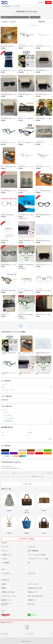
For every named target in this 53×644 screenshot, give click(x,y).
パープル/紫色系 (18, 453)
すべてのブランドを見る (26, 539)
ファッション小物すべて (28, 418)
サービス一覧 (4, 634)
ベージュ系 (43, 450)
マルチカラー (26, 456)
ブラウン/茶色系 (35, 450)
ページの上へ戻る (26, 484)
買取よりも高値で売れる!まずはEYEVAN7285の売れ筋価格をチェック (26, 467)
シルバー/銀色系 (9, 456)
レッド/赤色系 (43, 453)
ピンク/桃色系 (35, 453)
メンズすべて (27, 413)
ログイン (41, 2)
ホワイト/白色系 (18, 450)
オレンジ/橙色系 (52, 453)
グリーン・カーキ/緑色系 (52, 450)
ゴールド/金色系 (18, 456)
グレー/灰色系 (26, 450)
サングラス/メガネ (35, 17)
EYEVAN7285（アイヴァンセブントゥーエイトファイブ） (15, 17)
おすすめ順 (13, 22)
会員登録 (48, 2)
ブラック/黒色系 (9, 450)
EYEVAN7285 (26, 400)
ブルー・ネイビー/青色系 (9, 453)
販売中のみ (5, 22)
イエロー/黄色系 (26, 453)
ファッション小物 (27, 415)
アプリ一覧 (30, 634)
